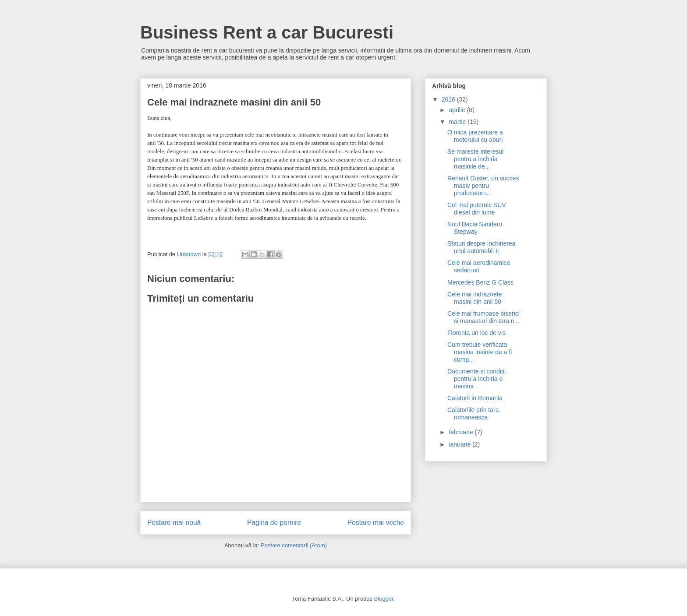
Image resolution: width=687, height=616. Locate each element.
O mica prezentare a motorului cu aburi (475, 136)
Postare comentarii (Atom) (294, 545)
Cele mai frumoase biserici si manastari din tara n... (483, 317)
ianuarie (460, 444)
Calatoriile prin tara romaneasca (473, 414)
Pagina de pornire (274, 523)
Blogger (384, 599)
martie (458, 122)
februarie (462, 432)
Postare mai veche (376, 523)
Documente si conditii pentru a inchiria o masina (476, 379)
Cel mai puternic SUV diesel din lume (477, 209)
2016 (449, 99)
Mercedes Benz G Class (480, 282)
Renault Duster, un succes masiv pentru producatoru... (483, 186)
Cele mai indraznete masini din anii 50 (475, 298)
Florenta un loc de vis (476, 333)
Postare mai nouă (174, 523)
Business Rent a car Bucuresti (267, 32)
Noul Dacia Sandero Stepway (475, 228)
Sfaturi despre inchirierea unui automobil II (482, 247)
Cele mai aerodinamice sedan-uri (479, 266)
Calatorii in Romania (475, 398)
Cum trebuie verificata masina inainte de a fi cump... (480, 352)
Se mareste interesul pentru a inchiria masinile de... (475, 159)
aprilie (458, 110)
